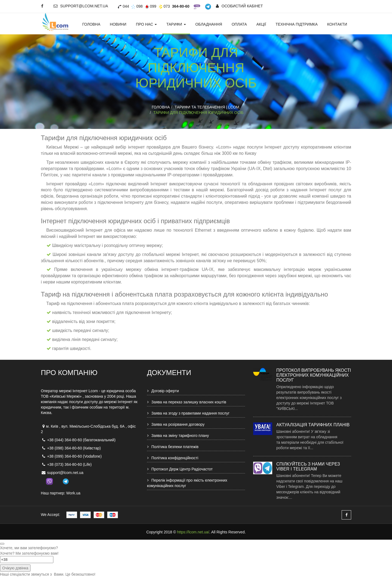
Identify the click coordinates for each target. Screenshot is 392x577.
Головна (91, 24)
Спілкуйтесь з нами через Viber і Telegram (308, 466)
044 (123, 6)
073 (164, 6)
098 (137, 6)
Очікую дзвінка (15, 568)
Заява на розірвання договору (178, 424)
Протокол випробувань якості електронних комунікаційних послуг (314, 375)
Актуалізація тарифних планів (313, 425)
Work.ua (73, 493)
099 (151, 6)
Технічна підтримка (296, 24)
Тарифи (176, 24)
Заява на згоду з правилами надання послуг (190, 413)
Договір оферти (165, 391)
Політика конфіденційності (175, 458)
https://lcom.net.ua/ (193, 532)
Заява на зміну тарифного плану (180, 436)
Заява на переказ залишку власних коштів (189, 402)
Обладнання (209, 24)
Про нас (146, 24)
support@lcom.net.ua (81, 6)
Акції (261, 24)
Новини (118, 24)
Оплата (239, 24)
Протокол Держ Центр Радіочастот (182, 469)
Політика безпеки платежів (175, 447)
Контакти (337, 24)
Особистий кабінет (239, 6)
